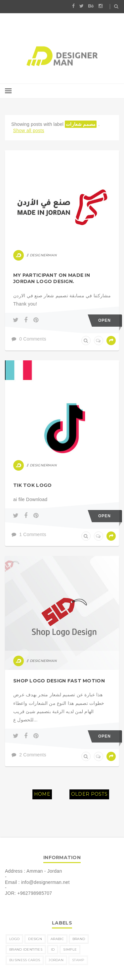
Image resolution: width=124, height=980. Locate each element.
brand (79, 939)
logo (14, 939)
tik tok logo (32, 485)
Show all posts (29, 130)
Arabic (57, 939)
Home (42, 794)
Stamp (78, 960)
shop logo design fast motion (59, 681)
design (35, 939)
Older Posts (89, 794)
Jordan (56, 960)
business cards (25, 960)
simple (70, 949)
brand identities (26, 949)
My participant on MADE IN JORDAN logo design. (52, 278)
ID (53, 949)
